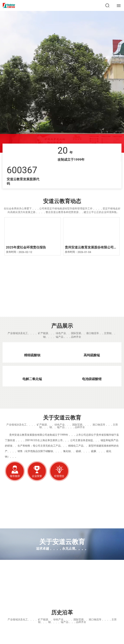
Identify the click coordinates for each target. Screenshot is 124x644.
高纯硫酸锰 (92, 355)
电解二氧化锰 (32, 379)
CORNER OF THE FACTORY (49, 300)
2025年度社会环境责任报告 (26, 247)
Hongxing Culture (18, 599)
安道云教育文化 (21, 594)
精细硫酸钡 (32, 355)
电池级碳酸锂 (92, 379)
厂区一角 (49, 293)
